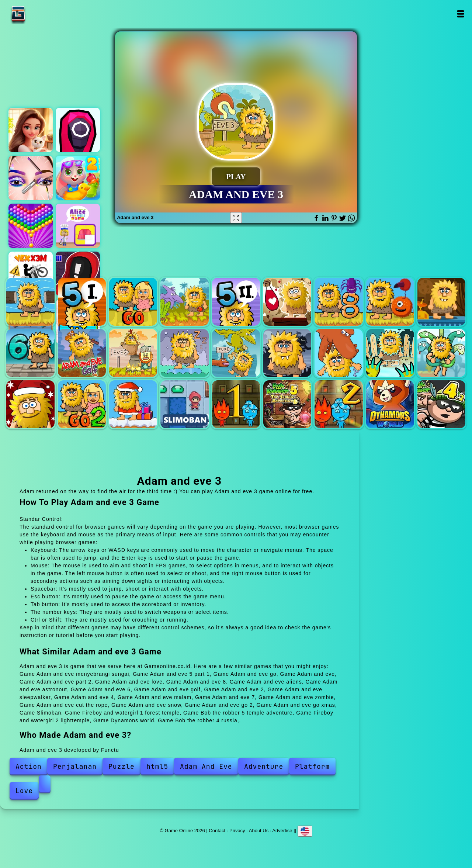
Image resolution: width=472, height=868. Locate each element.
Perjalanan (75, 766)
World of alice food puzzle (78, 226)
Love (24, 791)
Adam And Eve (206, 766)
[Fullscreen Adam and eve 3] (236, 218)
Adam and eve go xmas (133, 404)
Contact (217, 831)
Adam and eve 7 (339, 353)
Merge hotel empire (31, 130)
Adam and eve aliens (390, 302)
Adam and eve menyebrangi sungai (30, 302)
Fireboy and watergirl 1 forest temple (236, 404)
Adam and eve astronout (441, 302)
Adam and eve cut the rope (441, 353)
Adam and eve (184, 302)
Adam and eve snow (30, 404)
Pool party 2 (78, 178)
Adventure (264, 766)
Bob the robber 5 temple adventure (287, 404)
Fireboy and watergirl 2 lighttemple (339, 404)
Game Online (41, 14)
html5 (157, 766)
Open (460, 14)
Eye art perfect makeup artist (31, 178)
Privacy (237, 831)
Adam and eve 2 (133, 353)
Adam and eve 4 (236, 353)
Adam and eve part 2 (236, 302)
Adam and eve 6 (30, 353)
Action (29, 766)
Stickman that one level (78, 274)
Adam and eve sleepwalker (184, 353)
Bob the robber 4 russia (441, 404)
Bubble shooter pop (31, 226)
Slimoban (184, 404)
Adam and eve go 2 (82, 404)
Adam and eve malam (287, 353)
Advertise (282, 831)
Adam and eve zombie (390, 353)
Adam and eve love (287, 302)
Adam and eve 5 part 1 (82, 302)
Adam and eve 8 (339, 302)
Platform (312, 766)
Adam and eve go (133, 302)
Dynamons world (390, 404)
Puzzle (122, 766)
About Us (259, 831)
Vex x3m (31, 274)
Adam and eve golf (82, 353)
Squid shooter (78, 130)
